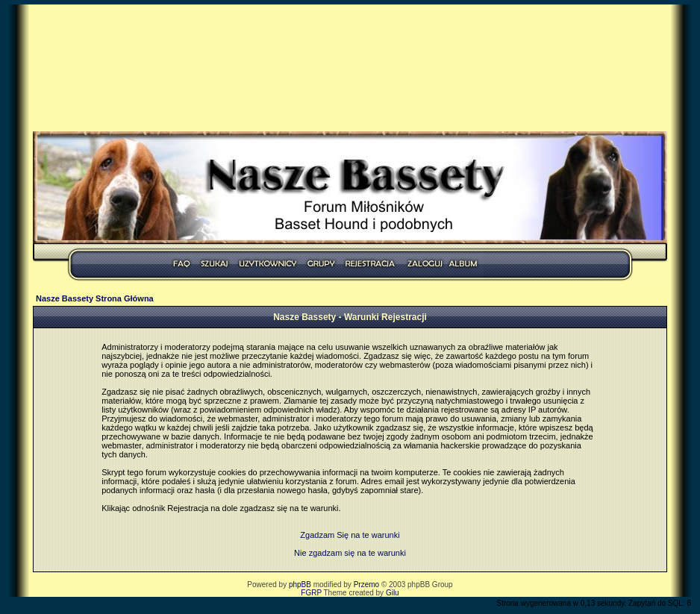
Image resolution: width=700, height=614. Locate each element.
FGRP (311, 593)
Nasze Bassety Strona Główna (95, 298)
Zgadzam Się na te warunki (350, 535)
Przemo (366, 585)
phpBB (300, 585)
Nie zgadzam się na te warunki (350, 553)
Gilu (393, 593)
